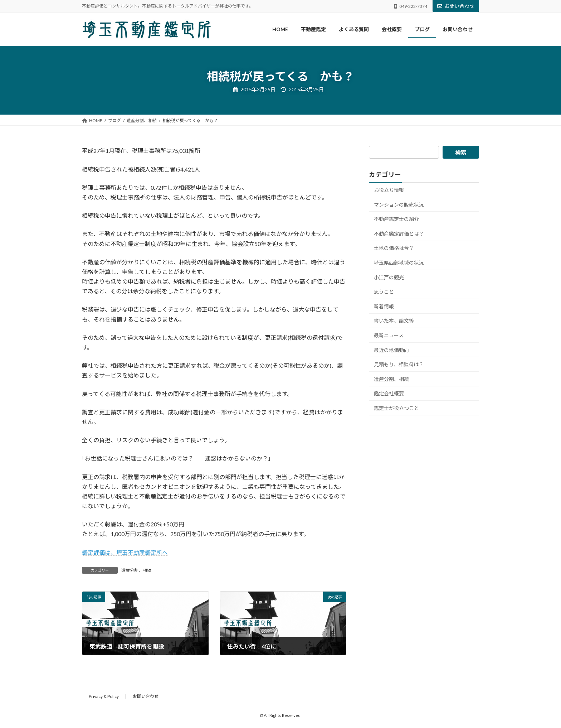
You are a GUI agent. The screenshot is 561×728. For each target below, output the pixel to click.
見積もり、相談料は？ (399, 364)
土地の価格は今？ (394, 248)
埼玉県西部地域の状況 (399, 263)
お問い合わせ (456, 6)
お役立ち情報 (389, 190)
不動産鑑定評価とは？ (399, 234)
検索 (461, 152)
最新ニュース (389, 335)
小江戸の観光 (389, 277)
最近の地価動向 (391, 350)
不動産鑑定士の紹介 (396, 219)
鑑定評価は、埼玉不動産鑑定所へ (125, 552)
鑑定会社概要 (389, 394)
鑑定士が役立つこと (396, 408)
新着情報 (384, 306)
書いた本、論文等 (394, 321)
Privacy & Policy (104, 696)
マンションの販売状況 (399, 205)
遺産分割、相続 (136, 570)
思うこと (384, 292)
